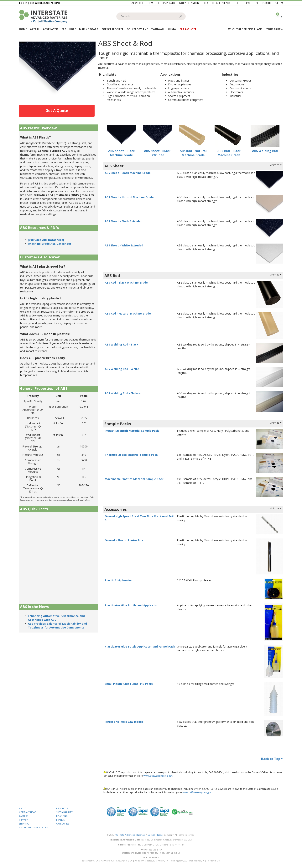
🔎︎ (181, 16)
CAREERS (23, 816)
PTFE (240, 3)
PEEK (206, 3)
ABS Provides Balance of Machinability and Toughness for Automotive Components (57, 626)
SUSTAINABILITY (64, 812)
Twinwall (158, 29)
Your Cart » (275, 29)
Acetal (35, 29)
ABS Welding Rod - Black (122, 344)
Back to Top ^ (272, 759)
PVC (248, 3)
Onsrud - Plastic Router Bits (124, 540)
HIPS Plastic (168, 3)
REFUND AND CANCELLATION (34, 828)
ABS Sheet (114, 166)
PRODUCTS (62, 808)
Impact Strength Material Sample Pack (132, 431)
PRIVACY (23, 820)
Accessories (116, 509)
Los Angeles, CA (124, 861)
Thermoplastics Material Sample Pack (131, 455)
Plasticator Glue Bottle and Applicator (131, 605)
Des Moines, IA (197, 861)
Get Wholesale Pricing (45, 3)
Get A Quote (57, 111)
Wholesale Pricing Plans (245, 29)
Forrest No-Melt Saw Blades (124, 722)
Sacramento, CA (90, 861)
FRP (64, 29)
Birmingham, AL (179, 861)
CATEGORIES (63, 824)
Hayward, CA (107, 861)
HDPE (73, 29)
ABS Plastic (51, 29)
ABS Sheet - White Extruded (124, 245)
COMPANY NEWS (28, 812)
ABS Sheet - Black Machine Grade (121, 153)
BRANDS (60, 820)
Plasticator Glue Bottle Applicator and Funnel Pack (140, 646)
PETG (215, 3)
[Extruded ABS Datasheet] (46, 240)
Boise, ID (151, 861)
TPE (256, 3)
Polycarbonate (112, 29)
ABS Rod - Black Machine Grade (229, 153)
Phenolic (227, 3)
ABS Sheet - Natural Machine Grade (129, 197)
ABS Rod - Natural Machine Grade (193, 153)
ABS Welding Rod (265, 151)
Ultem (279, 3)
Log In (23, 3)
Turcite (267, 3)
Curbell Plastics (156, 835)
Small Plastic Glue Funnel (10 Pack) (129, 684)
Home (23, 29)
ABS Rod (112, 276)
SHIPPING (24, 824)
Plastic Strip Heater (118, 580)
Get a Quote (188, 29)
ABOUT (23, 808)
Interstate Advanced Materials (130, 835)
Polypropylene (137, 29)
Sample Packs (118, 424)
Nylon (195, 3)
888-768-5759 (155, 850)
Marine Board (89, 29)
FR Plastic (151, 3)
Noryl (183, 3)
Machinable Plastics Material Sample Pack (134, 479)
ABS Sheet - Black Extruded (157, 153)
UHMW (172, 29)
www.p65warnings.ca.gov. (158, 776)
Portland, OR (213, 861)
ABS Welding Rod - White (122, 369)
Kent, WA (139, 861)
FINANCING (62, 816)
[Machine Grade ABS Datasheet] (50, 244)
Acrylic (136, 3)
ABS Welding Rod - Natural (123, 393)
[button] (278, 16)
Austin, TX (163, 861)
